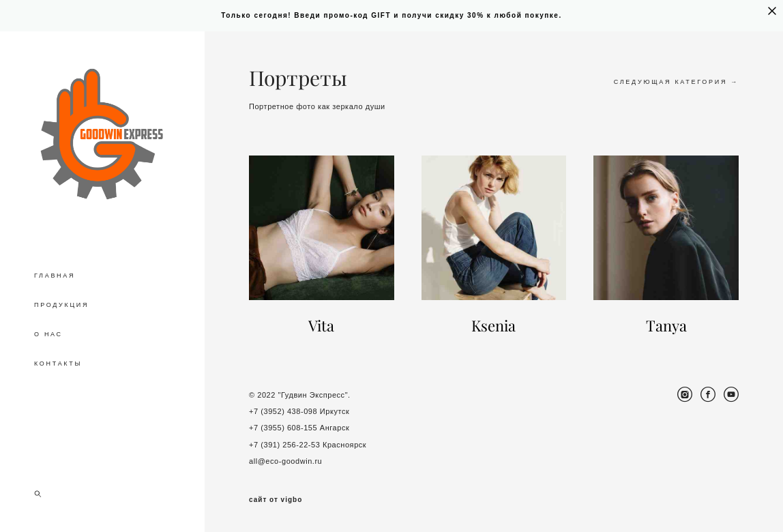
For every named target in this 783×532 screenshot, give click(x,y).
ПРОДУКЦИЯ (61, 305)
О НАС (48, 334)
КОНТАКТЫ (58, 364)
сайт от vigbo (276, 500)
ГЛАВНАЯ (55, 276)
